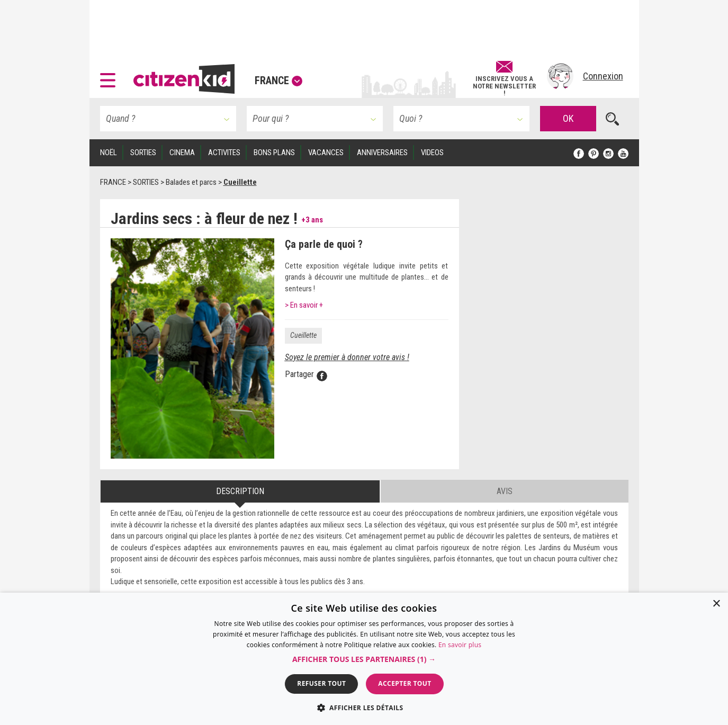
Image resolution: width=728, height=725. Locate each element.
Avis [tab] (505, 491)
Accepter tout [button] (405, 683)
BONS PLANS (274, 153)
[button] (110, 76)
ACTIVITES (224, 153)
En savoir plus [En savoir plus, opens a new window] (460, 645)
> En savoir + (304, 305)
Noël (109, 153)
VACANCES (326, 153)
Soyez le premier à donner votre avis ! (347, 357)
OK (568, 118)
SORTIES (143, 153)
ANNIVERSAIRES (382, 153)
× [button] (716, 604)
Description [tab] (240, 491)
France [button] (278, 80)
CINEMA (182, 153)
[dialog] (364, 659)
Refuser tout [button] (321, 683)
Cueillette (303, 335)
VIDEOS (432, 153)
